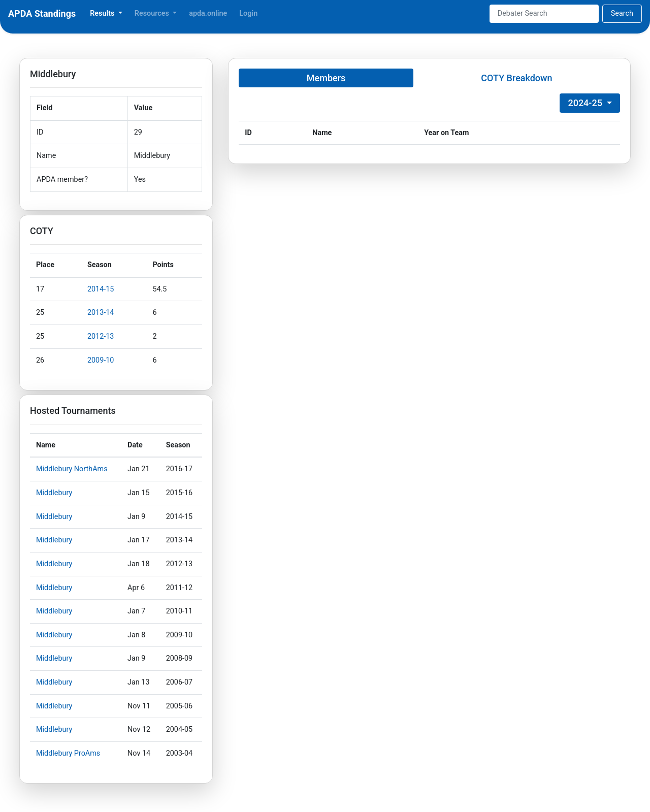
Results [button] (103, 13)
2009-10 (101, 360)
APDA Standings (42, 13)
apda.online (208, 13)
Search (622, 13)
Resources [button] (153, 13)
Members (326, 78)
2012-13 (101, 336)
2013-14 (101, 313)
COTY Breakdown (516, 78)
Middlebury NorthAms (72, 469)
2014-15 (101, 289)
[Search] (544, 14)
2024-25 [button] (586, 103)
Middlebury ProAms (68, 753)
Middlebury (54, 493)
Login (248, 13)
